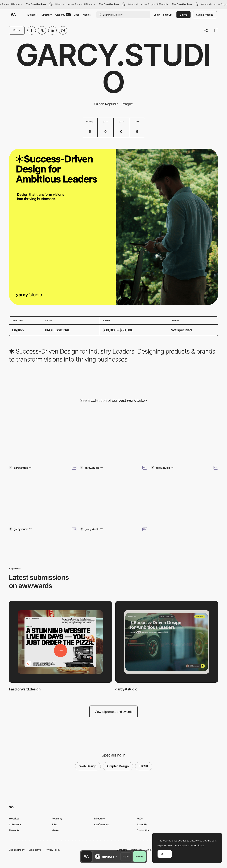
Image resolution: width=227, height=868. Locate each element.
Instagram (136, 850)
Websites (14, 818)
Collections (15, 824)
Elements (14, 830)
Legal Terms (35, 850)
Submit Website (205, 15)
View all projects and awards (114, 712)
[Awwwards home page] (86, 857)
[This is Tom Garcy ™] (114, 499)
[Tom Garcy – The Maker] (184, 437)
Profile (126, 857)
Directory (47, 15)
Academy (63, 15)
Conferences (102, 824)
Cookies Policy (17, 850)
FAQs (140, 818)
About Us (142, 824)
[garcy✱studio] (114, 437)
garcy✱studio (126, 689)
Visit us (139, 857)
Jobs (77, 15)
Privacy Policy (53, 850)
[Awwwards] (13, 15)
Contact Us (143, 830)
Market (87, 15)
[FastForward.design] (43, 437)
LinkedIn (150, 850)
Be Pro (183, 15)
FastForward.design (25, 689)
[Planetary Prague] (43, 499)
